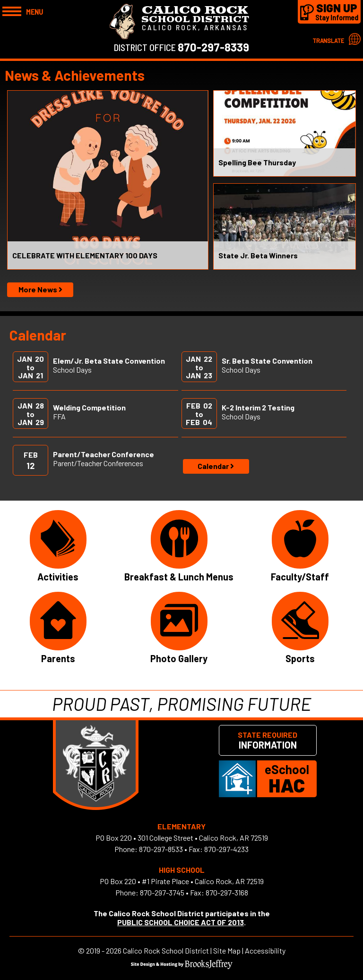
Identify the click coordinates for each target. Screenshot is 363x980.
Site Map (227, 950)
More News (40, 289)
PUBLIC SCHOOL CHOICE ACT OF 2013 (181, 922)
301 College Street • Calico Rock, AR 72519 (203, 838)
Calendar (216, 466)
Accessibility (265, 950)
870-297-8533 (161, 849)
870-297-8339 (213, 47)
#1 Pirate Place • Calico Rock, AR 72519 (203, 881)
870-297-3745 (162, 892)
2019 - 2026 (104, 950)
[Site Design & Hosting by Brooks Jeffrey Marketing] (182, 966)
